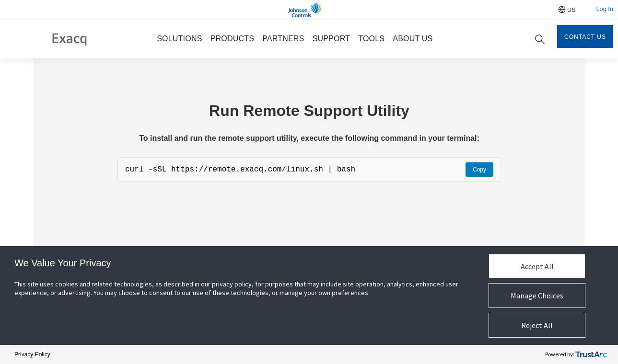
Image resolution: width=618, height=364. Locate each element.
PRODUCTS (232, 39)
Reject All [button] (537, 325)
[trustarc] (591, 354)
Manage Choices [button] (537, 296)
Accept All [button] (537, 266)
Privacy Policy (32, 354)
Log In (605, 9)
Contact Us (585, 37)
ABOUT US (413, 39)
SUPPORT (331, 39)
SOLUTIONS (179, 39)
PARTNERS (283, 39)
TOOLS (371, 39)
